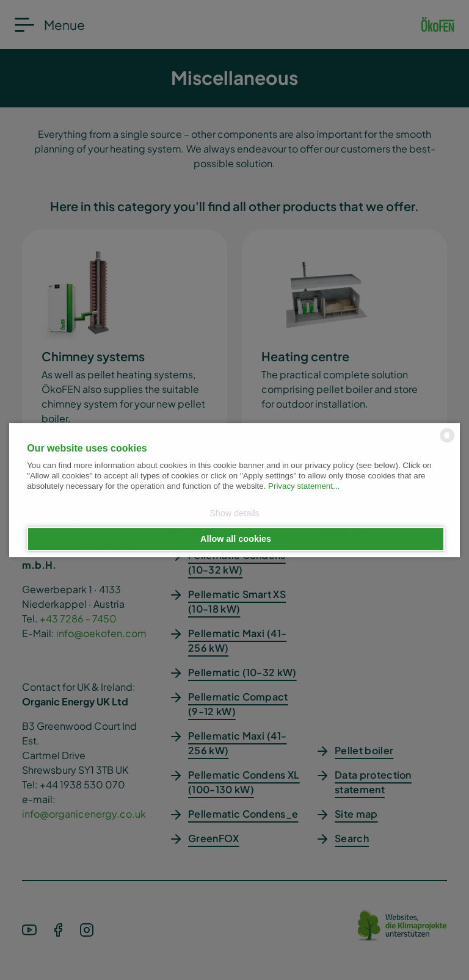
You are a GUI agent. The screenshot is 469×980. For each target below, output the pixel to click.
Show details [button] (234, 514)
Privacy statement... (304, 487)
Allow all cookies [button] (236, 539)
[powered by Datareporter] (447, 441)
